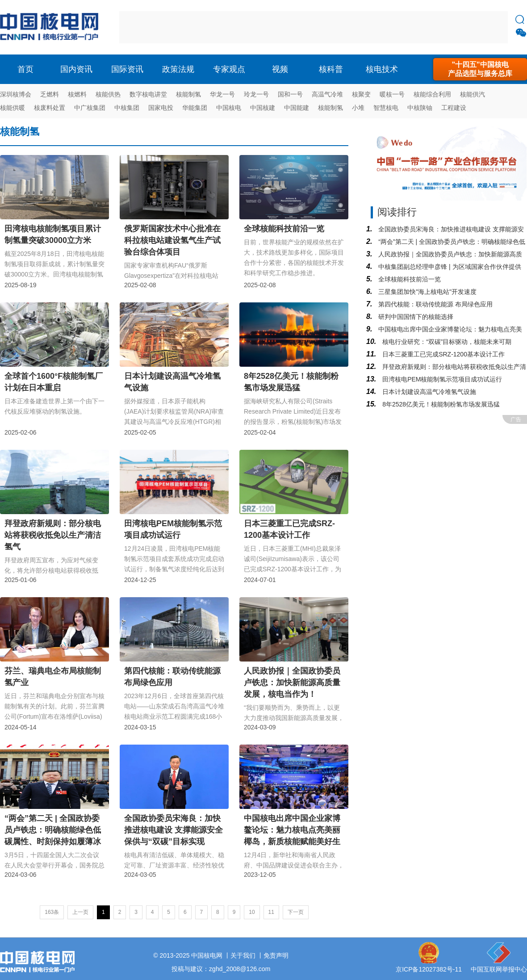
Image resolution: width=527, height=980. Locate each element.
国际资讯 (127, 69)
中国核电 (229, 108)
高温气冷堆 (327, 94)
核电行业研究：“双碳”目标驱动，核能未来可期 (446, 342)
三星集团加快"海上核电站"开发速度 (427, 292)
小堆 (358, 108)
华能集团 (195, 108)
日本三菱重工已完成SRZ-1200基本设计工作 (443, 354)
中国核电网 (207, 955)
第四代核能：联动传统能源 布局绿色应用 (435, 304)
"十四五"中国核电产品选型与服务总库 (480, 69)
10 (252, 912)
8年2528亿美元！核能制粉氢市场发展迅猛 (440, 404)
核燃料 (77, 94)
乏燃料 (50, 94)
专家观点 (229, 69)
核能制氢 (188, 94)
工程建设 (454, 108)
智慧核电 (386, 108)
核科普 (331, 69)
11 (271, 912)
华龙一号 (222, 94)
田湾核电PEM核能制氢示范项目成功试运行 (441, 379)
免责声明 (276, 955)
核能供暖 (13, 108)
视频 (280, 69)
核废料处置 (50, 108)
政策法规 (178, 69)
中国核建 (263, 108)
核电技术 (382, 69)
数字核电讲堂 (148, 94)
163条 (52, 912)
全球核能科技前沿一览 (409, 279)
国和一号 (290, 94)
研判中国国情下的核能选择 (415, 317)
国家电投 (161, 108)
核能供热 (108, 94)
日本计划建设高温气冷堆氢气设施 (428, 392)
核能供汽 (473, 94)
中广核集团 (90, 108)
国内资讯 (76, 69)
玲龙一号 (256, 94)
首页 (25, 69)
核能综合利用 (432, 94)
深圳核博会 (16, 94)
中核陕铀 (420, 108)
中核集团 (127, 108)
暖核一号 (392, 94)
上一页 (80, 912)
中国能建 (297, 108)
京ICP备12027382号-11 (429, 969)
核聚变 (361, 94)
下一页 (296, 912)
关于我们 (243, 955)
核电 (51, 27)
